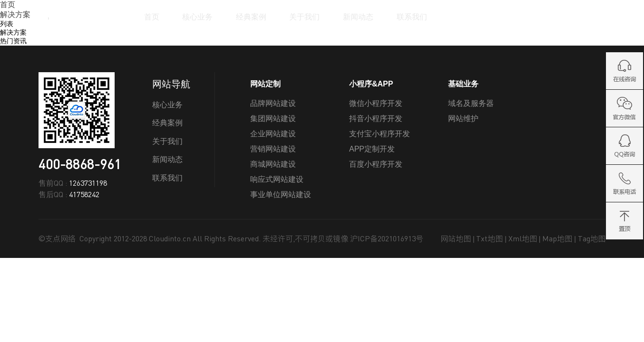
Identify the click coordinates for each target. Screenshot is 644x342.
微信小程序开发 (376, 103)
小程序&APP (371, 84)
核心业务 (197, 17)
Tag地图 (592, 238)
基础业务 (463, 84)
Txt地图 (489, 238)
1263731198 (88, 183)
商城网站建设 (273, 164)
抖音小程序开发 (376, 119)
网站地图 (456, 238)
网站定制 (265, 84)
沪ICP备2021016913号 (387, 238)
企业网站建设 (273, 134)
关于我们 (304, 17)
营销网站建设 (273, 149)
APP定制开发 (372, 149)
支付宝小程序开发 (380, 134)
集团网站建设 (273, 119)
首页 (152, 17)
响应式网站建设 (277, 179)
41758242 (84, 194)
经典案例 (251, 17)
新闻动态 (358, 17)
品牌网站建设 (273, 103)
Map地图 (557, 238)
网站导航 (171, 84)
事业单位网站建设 (281, 195)
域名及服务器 (471, 103)
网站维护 (463, 119)
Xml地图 (523, 238)
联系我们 (412, 17)
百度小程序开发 (376, 164)
